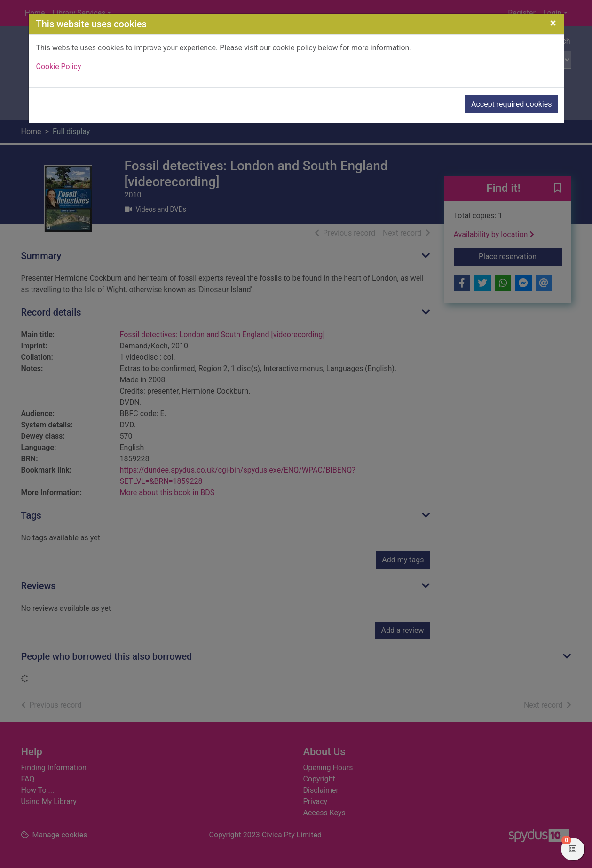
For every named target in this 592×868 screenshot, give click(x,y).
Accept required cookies (512, 104)
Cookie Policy (59, 67)
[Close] (553, 23)
